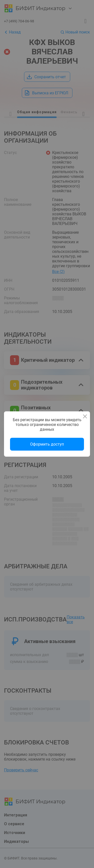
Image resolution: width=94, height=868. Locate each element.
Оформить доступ (47, 444)
